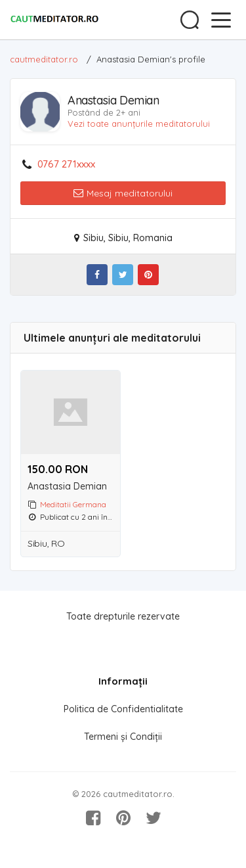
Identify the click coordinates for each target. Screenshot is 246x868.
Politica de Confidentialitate (123, 709)
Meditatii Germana (73, 504)
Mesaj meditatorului (123, 193)
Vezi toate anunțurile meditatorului (139, 124)
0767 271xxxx (66, 164)
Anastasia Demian (67, 487)
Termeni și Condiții (123, 737)
